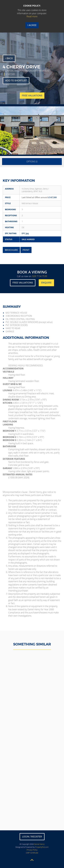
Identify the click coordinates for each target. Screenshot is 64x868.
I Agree (32, 25)
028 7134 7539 (40, 276)
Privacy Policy (32, 850)
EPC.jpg (25, 233)
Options (32, 162)
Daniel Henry (39, 844)
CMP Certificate (32, 853)
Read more (32, 16)
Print (26, 250)
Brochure (11, 250)
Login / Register (32, 837)
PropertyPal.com (42, 847)
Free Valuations (23, 283)
